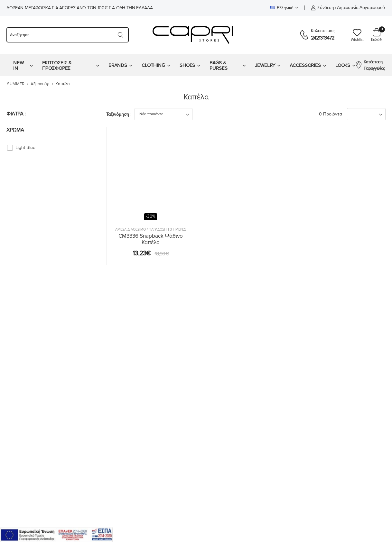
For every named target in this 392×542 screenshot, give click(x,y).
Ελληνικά (282, 8)
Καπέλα (63, 84)
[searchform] (59, 35)
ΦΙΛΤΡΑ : (16, 114)
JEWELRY (265, 65)
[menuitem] (23, 65)
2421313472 (323, 38)
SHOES (187, 65)
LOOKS (343, 65)
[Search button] (121, 35)
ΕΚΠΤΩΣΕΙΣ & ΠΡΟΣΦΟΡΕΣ (57, 65)
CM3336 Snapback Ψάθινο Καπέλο (151, 239)
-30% (151, 216)
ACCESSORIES (305, 65)
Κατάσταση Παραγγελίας (370, 65)
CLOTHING (153, 65)
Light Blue (25, 147)
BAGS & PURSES (218, 65)
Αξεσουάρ (40, 84)
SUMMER (16, 84)
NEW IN (19, 65)
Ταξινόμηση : (119, 114)
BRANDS (118, 65)
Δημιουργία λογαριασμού (361, 8)
